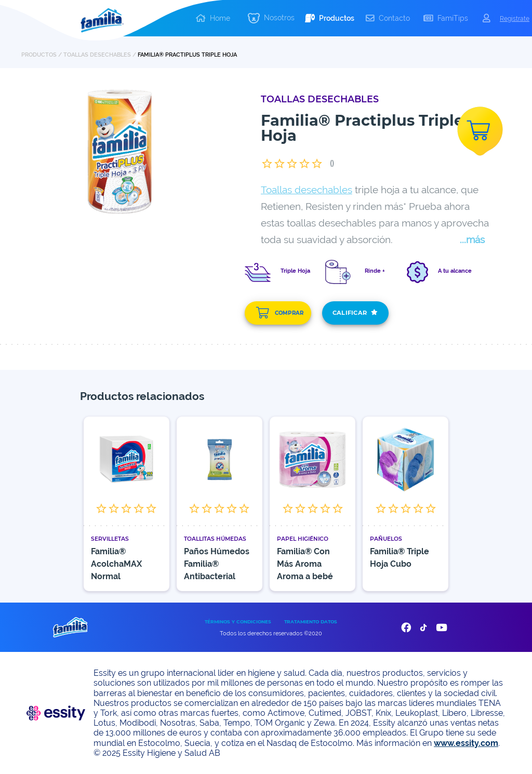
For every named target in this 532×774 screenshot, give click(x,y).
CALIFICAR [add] (355, 313)
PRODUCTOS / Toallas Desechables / (79, 55)
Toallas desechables (307, 190)
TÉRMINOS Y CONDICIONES (238, 622)
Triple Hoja (295, 271)
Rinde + (375, 271)
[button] (271, 18)
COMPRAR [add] (280, 313)
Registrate (515, 18)
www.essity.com (466, 743)
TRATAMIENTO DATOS (311, 622)
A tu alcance (455, 271)
